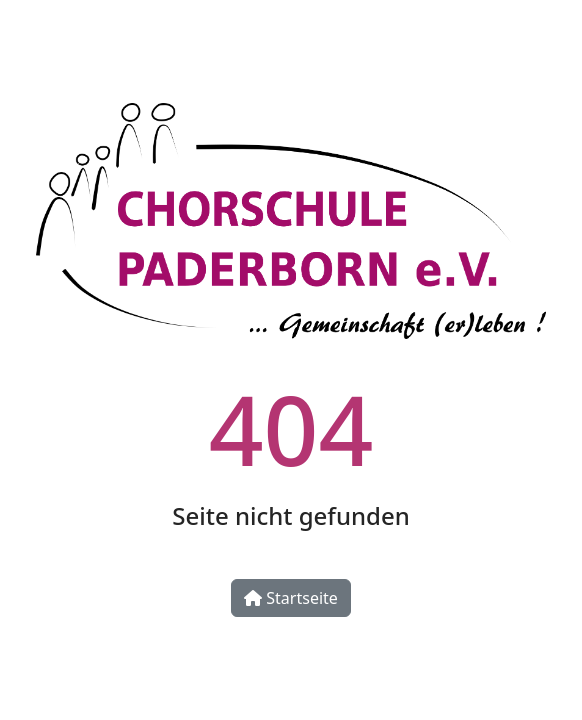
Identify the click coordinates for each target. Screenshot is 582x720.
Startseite (291, 598)
